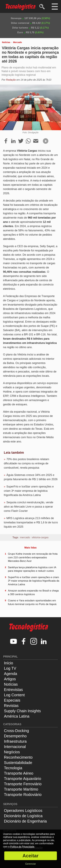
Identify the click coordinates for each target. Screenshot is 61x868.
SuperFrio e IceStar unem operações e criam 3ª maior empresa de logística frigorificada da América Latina (29, 491)
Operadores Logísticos (23, 811)
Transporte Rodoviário (23, 795)
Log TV (10, 668)
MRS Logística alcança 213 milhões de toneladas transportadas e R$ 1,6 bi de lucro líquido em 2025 (31, 522)
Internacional (15, 747)
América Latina (17, 716)
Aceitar (30, 856)
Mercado (18, 42)
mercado (25, 537)
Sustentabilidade (18, 763)
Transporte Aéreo (19, 773)
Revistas (11, 706)
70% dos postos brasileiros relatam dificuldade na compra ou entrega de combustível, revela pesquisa (26, 463)
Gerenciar (30, 864)
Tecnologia (13, 768)
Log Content (14, 695)
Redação (11, 80)
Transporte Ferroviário (23, 784)
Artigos (10, 679)
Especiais (12, 700)
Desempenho (15, 736)
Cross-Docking (16, 731)
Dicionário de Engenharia (25, 821)
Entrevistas (13, 690)
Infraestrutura (15, 741)
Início (9, 663)
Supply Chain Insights (22, 711)
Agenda (11, 674)
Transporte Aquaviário (23, 779)
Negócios (12, 752)
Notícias (6, 42)
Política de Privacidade (22, 847)
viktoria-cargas (40, 537)
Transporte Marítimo (21, 789)
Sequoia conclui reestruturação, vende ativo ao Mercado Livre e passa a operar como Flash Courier (29, 507)
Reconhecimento (18, 757)
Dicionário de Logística (23, 816)
